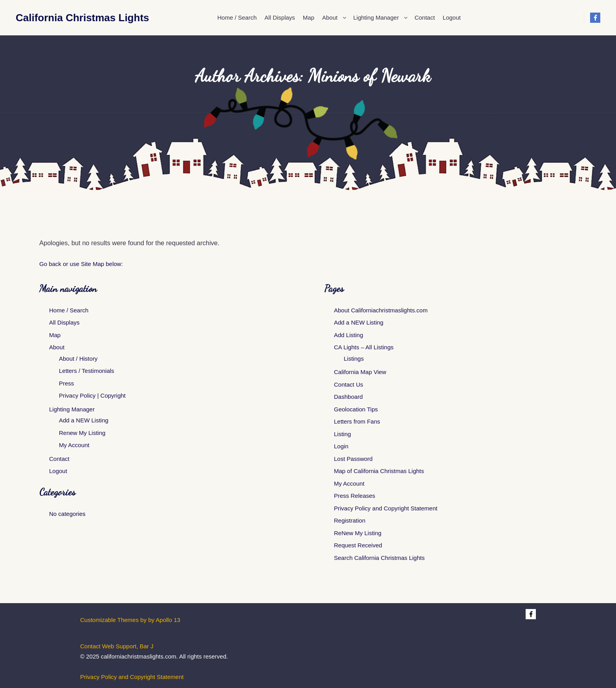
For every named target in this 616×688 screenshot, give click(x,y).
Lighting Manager (72, 409)
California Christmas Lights (55, 18)
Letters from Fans (357, 421)
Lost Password (353, 459)
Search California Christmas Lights (379, 558)
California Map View (360, 372)
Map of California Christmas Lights (379, 471)
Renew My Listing (82, 433)
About (57, 347)
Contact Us (348, 384)
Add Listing (348, 335)
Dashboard (348, 397)
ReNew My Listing (358, 533)
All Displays (64, 322)
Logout (58, 471)
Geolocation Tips (356, 409)
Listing (342, 434)
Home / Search (69, 310)
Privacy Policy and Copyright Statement (386, 508)
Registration (350, 520)
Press (66, 383)
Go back (50, 264)
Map (55, 335)
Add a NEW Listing (84, 420)
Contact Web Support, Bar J (117, 646)
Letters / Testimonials (87, 371)
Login (341, 446)
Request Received (358, 545)
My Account (74, 445)
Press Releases (355, 496)
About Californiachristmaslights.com (381, 310)
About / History (78, 359)
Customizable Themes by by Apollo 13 (130, 620)
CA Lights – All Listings (364, 347)
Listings (354, 359)
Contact (59, 459)
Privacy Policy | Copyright (92, 395)
